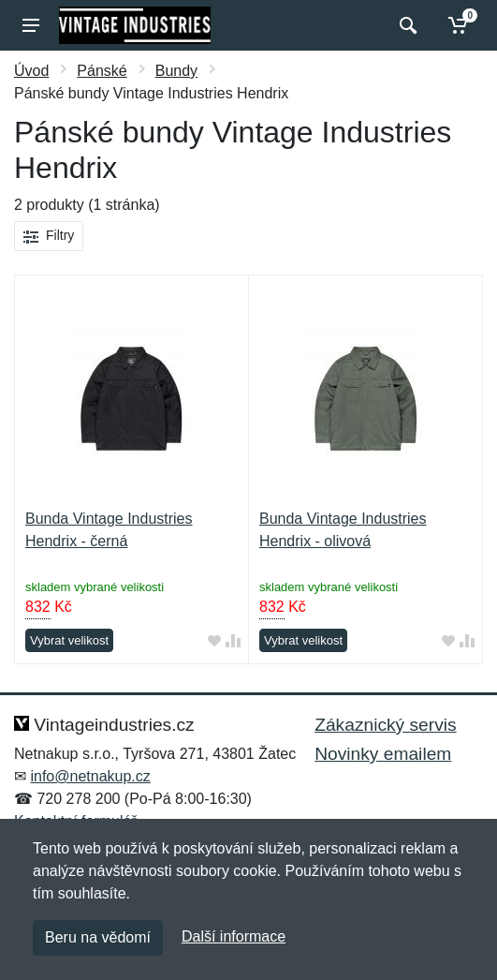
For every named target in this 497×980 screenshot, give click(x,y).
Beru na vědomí (98, 937)
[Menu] (31, 25)
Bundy (176, 71)
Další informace (234, 936)
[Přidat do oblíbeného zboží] (214, 641)
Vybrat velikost (69, 640)
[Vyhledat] (406, 25)
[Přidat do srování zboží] (233, 641)
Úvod (31, 71)
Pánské (102, 71)
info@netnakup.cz (90, 776)
